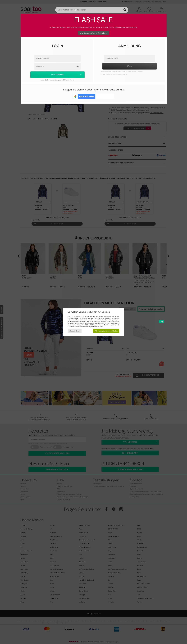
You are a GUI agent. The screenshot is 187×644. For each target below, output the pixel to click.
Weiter (140, 66)
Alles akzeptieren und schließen (106, 331)
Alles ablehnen (75, 331)
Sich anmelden (67, 75)
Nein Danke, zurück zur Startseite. (93, 33)
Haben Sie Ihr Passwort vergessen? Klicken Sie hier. (57, 80)
